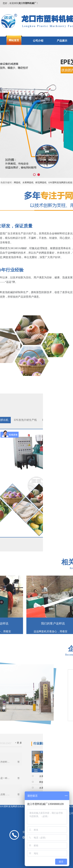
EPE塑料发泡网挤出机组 (12, 806)
